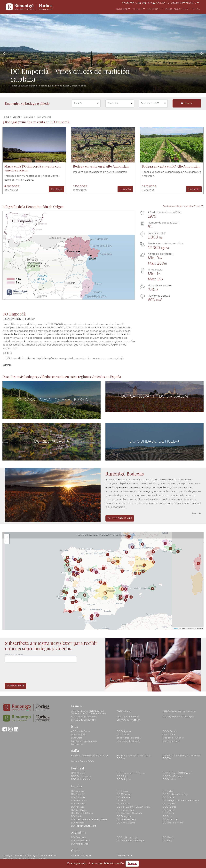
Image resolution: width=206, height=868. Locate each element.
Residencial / (189, 3)
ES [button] (199, 3)
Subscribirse (16, 686)
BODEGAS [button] (123, 9)
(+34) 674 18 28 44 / (147, 3)
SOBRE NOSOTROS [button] (178, 9)
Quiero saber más (120, 518)
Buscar (187, 103)
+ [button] (7, 536)
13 (74, 573)
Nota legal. (19, 859)
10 (135, 573)
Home (6, 117)
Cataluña (28, 117)
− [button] (7, 541)
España (16, 117)
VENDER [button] (139, 9)
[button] (4, 53)
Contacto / (129, 3)
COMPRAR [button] (155, 9)
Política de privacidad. (35, 859)
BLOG (197, 9)
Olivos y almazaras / (169, 3)
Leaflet (175, 628)
